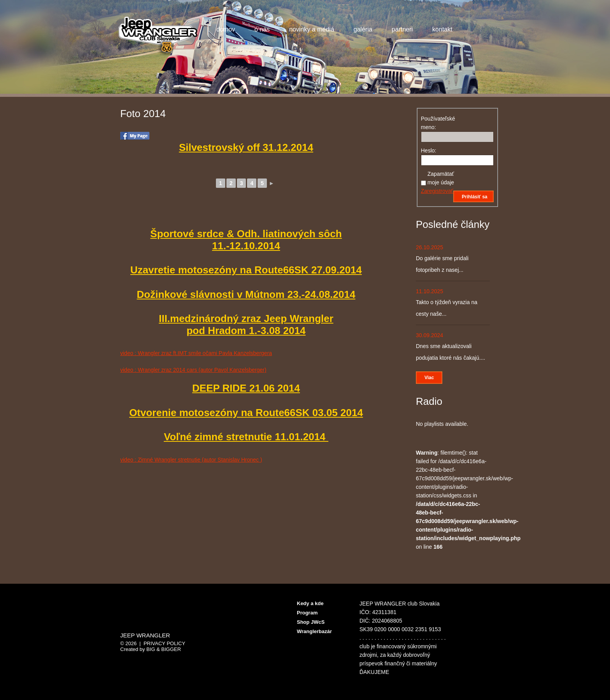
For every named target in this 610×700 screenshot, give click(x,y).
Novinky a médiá (310, 30)
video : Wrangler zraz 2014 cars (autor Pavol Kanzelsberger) (193, 370)
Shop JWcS (311, 622)
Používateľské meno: (435, 123)
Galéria (361, 30)
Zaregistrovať (437, 191)
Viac (429, 378)
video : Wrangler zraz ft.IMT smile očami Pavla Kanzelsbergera (196, 353)
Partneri (401, 30)
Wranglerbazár (314, 631)
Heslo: (429, 150)
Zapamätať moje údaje (441, 178)
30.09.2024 (429, 335)
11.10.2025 (429, 291)
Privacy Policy (164, 643)
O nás (262, 29)
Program (307, 613)
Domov (226, 29)
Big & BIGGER (164, 649)
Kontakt (442, 29)
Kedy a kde (310, 603)
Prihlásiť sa (475, 197)
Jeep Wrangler (145, 635)
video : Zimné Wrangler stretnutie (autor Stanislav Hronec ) (191, 460)
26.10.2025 (429, 247)
